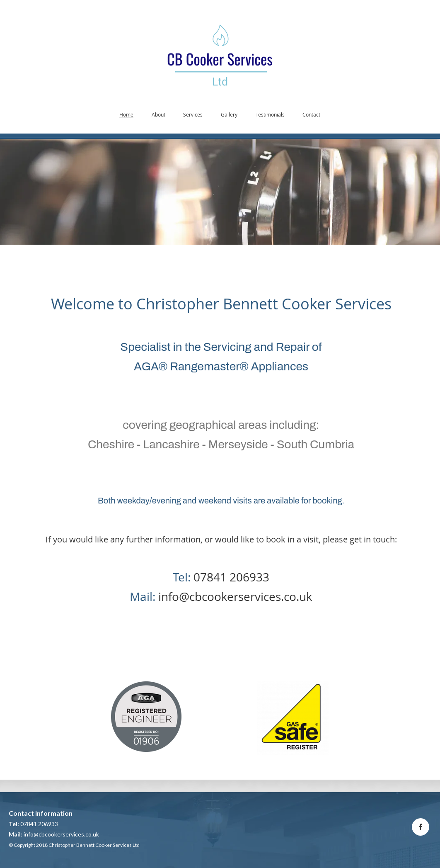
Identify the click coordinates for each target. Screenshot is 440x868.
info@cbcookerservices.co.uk (235, 597)
